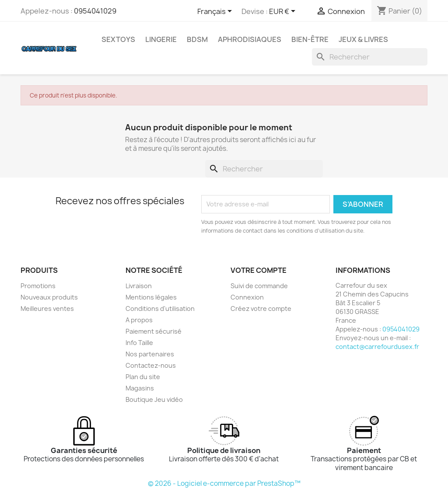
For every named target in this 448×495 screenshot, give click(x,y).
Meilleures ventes (47, 309)
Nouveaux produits (49, 297)
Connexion (247, 297)
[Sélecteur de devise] (284, 12)
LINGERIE (161, 39)
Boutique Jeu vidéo (154, 399)
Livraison (139, 286)
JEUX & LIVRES (363, 39)
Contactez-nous (151, 365)
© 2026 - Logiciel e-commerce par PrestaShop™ (224, 483)
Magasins (140, 388)
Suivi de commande (259, 286)
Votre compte (259, 270)
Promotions (38, 286)
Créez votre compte (261, 309)
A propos (139, 320)
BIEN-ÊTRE (310, 39)
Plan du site (143, 377)
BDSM (197, 39)
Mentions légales (151, 297)
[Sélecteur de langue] (216, 12)
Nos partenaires (150, 354)
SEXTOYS (118, 39)
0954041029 (95, 11)
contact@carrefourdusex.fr (377, 347)
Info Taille (139, 343)
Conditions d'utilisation (160, 309)
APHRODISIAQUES (250, 39)
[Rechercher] (370, 57)
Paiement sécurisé (154, 331)
